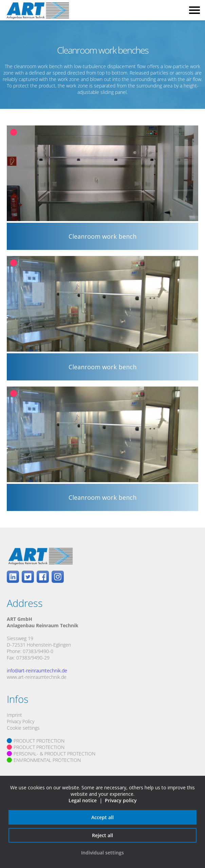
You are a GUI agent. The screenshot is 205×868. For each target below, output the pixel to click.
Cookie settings (23, 728)
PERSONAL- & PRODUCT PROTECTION (54, 754)
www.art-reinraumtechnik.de (37, 677)
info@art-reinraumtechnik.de (37, 670)
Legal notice (83, 800)
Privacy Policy (21, 721)
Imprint (14, 715)
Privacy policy (121, 800)
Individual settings (102, 853)
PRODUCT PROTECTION (39, 741)
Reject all (102, 835)
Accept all (102, 817)
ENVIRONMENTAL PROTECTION (47, 760)
